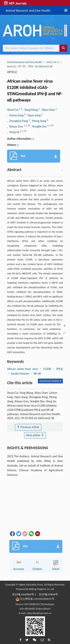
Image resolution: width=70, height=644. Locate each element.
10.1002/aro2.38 (44, 66)
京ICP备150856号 (48, 594)
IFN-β (60, 369)
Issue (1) (12, 66)
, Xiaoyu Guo (15, 126)
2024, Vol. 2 (53, 62)
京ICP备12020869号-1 (24, 594)
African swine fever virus (23, 369)
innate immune (20, 373)
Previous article (28, 427)
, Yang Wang (30, 110)
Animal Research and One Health (28, 10)
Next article (35, 435)
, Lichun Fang (16, 115)
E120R (47, 369)
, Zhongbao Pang (18, 121)
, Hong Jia (14, 132)
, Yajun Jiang (33, 115)
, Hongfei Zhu (39, 126)
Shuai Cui (13, 110)
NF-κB (37, 373)
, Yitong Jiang (38, 121)
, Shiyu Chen (48, 110)
